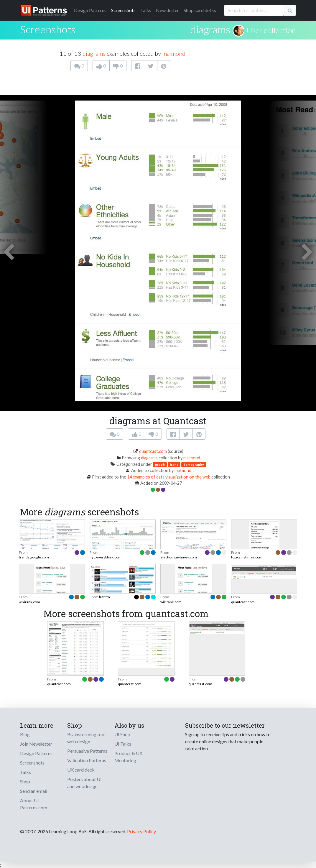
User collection (271, 30)
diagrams (210, 29)
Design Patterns (36, 753)
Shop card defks (200, 10)
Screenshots (123, 10)
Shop (25, 781)
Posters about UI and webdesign (84, 783)
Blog (25, 734)
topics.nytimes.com (247, 557)
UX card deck (81, 770)
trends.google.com (34, 557)
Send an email (34, 791)
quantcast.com (153, 451)
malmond (174, 53)
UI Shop (122, 734)
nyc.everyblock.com (106, 557)
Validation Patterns (87, 760)
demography (194, 465)
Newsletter (167, 10)
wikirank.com (29, 602)
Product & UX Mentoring (128, 757)
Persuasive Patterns (87, 751)
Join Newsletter (36, 744)
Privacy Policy (141, 831)
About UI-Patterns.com (34, 804)
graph (160, 465)
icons (174, 465)
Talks (146, 10)
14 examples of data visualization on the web (169, 477)
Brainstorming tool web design (86, 738)
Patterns (90, 10)
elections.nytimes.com (179, 557)
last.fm (104, 597)
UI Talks (123, 744)
